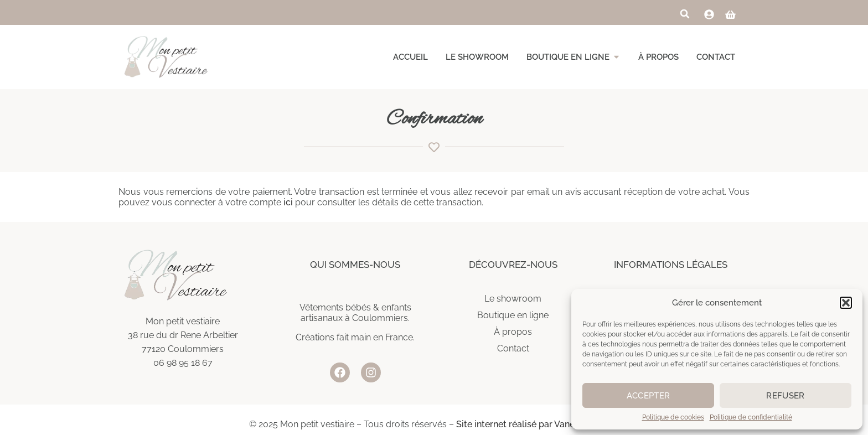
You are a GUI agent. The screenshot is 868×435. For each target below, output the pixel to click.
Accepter (648, 396)
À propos (513, 332)
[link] (709, 14)
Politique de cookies (673, 417)
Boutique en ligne (513, 315)
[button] (846, 303)
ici (288, 202)
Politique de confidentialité (751, 417)
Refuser (785, 396)
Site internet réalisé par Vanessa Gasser (538, 424)
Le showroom (513, 299)
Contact (513, 348)
